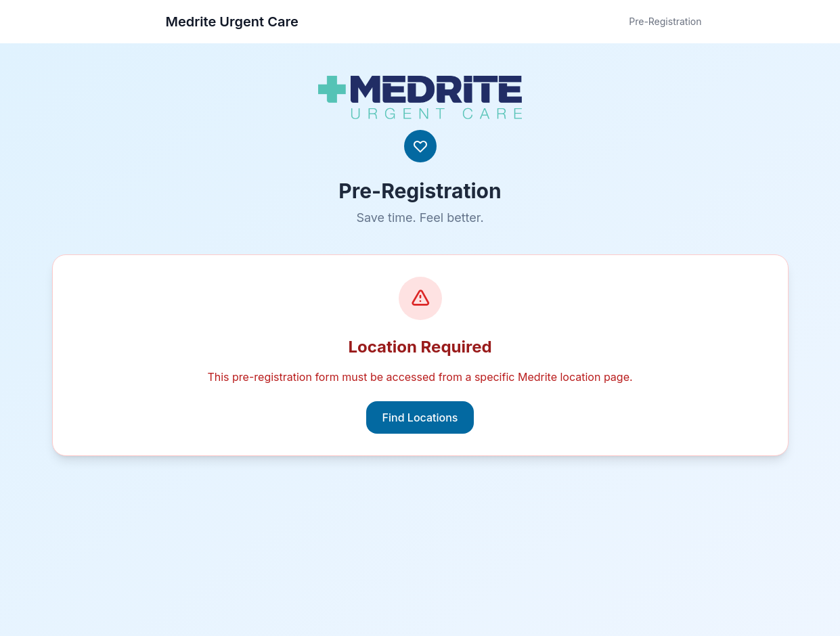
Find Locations (420, 417)
